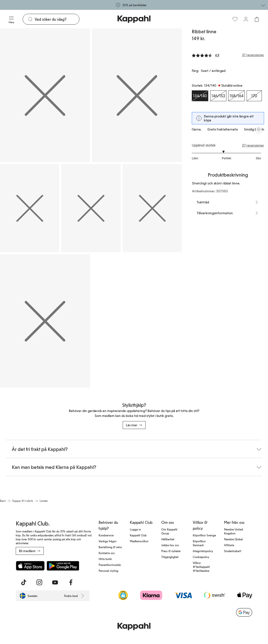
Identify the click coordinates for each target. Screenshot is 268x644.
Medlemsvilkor (139, 541)
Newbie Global (233, 539)
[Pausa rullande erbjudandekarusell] (259, 129)
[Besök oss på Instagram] (39, 582)
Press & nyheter (171, 551)
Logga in (135, 529)
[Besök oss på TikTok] (24, 582)
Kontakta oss (107, 553)
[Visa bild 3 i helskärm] (30, 208)
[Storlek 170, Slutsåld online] (254, 96)
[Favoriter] (235, 19)
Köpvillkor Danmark (199, 543)
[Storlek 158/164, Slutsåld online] (237, 96)
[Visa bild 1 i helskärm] (45, 95)
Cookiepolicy (201, 557)
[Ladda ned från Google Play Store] (63, 566)
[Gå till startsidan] (134, 19)
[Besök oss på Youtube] (55, 582)
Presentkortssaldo (110, 565)
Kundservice (106, 535)
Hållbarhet (168, 539)
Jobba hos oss (170, 545)
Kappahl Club (138, 535)
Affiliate (229, 545)
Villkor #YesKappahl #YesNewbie (201, 567)
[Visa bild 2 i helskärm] (137, 95)
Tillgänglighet (170, 557)
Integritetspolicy (203, 551)
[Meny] (11, 19)
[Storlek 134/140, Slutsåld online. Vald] (200, 96)
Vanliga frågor (108, 541)
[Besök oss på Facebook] (71, 582)
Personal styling (108, 571)
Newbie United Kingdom (233, 531)
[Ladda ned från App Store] (30, 566)
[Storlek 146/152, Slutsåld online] (218, 96)
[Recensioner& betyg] (228, 55)
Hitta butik (105, 559)
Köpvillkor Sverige (204, 535)
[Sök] (57, 19)
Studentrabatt (233, 551)
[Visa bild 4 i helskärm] (91, 208)
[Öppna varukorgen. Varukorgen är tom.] (257, 19)
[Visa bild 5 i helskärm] (152, 208)
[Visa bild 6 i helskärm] (45, 321)
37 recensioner (253, 145)
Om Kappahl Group (169, 531)
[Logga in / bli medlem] (246, 19)
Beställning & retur (110, 547)
